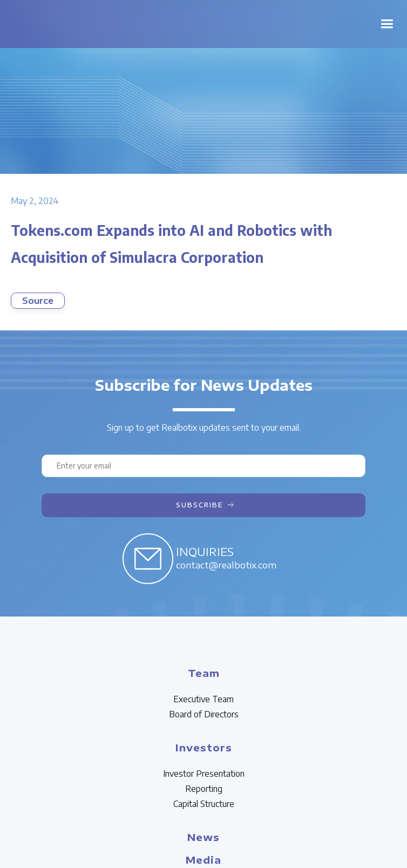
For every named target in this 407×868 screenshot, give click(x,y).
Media (204, 860)
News (204, 837)
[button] (387, 24)
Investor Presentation (204, 774)
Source (38, 301)
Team (204, 673)
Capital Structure (204, 804)
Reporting (204, 789)
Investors (204, 747)
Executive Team (204, 699)
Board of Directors (204, 714)
